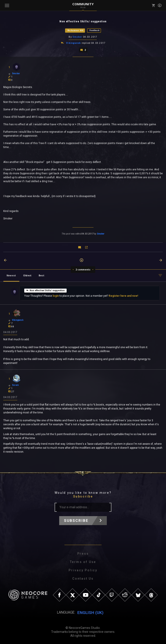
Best (41, 275)
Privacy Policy (83, 570)
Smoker (77, 37)
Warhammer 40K (75, 30)
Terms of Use (83, 562)
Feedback (95, 30)
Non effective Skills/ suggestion (45, 290)
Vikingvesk (73, 43)
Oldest (27, 275)
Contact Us (83, 578)
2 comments (83, 269)
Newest (11, 275)
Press (83, 553)
